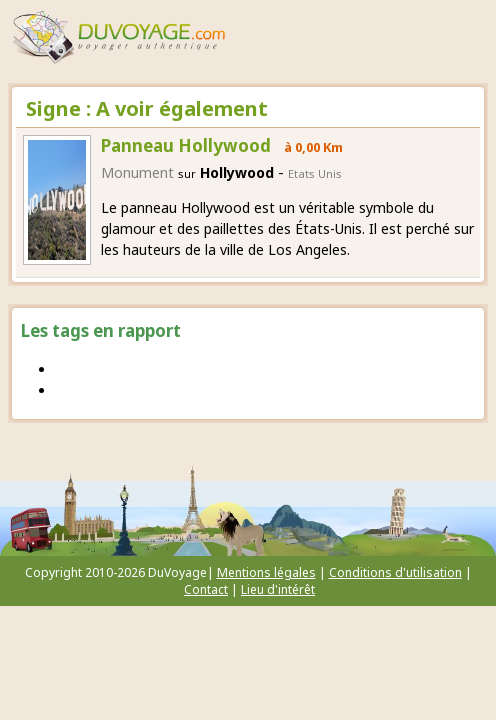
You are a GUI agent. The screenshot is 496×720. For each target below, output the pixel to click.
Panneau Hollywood (186, 145)
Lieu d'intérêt (278, 589)
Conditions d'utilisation (395, 572)
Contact (206, 589)
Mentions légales (266, 572)
